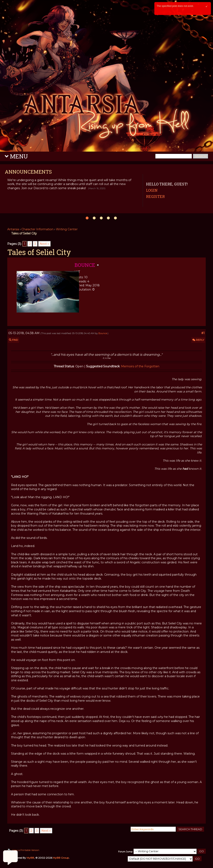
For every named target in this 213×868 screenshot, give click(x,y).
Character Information (37, 229)
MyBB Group (61, 858)
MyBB (30, 858)
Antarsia (13, 229)
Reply (198, 340)
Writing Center (67, 229)
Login (152, 190)
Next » (44, 244)
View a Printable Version (26, 850)
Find (14, 340)
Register (155, 196)
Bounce (103, 333)
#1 (203, 333)
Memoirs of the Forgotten (140, 366)
